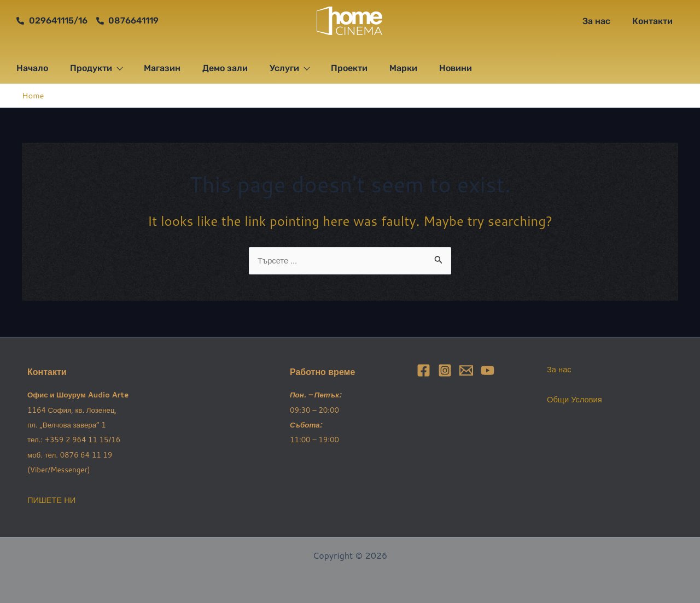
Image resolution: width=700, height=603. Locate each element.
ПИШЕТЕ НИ (54, 499)
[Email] (466, 370)
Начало (32, 68)
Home (34, 95)
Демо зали (225, 68)
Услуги (289, 68)
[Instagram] (445, 370)
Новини (456, 68)
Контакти (652, 21)
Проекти (349, 68)
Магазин (162, 68)
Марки (403, 68)
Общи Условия (577, 399)
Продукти (96, 68)
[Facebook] (424, 370)
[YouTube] (488, 370)
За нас (596, 21)
